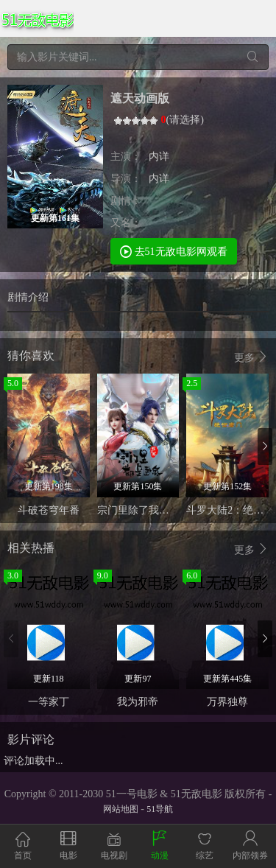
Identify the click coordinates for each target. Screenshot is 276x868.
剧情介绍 (28, 297)
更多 (252, 357)
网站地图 (121, 809)
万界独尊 (227, 702)
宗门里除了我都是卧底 (149, 510)
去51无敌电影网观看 (174, 251)
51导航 (160, 809)
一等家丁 (49, 702)
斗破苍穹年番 (49, 510)
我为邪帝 (138, 702)
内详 (159, 157)
